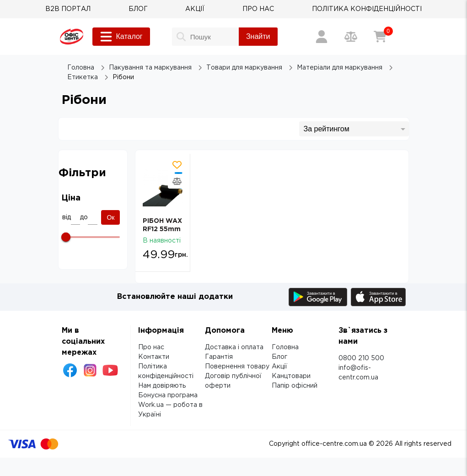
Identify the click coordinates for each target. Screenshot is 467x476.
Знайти (258, 36)
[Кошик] (380, 37)
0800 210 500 (361, 358)
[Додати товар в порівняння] (177, 181)
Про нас (151, 347)
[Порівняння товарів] (351, 37)
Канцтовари (291, 376)
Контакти (154, 357)
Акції (279, 367)
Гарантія (219, 357)
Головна (285, 347)
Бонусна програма (168, 395)
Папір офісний (295, 386)
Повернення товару (237, 367)
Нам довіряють (162, 386)
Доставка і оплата (234, 347)
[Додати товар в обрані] (177, 165)
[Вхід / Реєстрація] (322, 37)
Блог (279, 357)
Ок (110, 217)
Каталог (121, 37)
